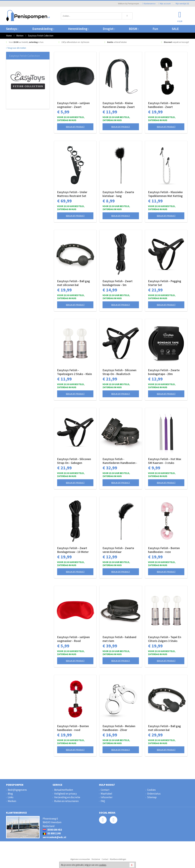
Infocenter (107, 797)
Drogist (109, 29)
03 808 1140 (52, 833)
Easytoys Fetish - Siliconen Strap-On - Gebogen (74, 461)
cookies (103, 865)
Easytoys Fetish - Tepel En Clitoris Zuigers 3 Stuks (165, 639)
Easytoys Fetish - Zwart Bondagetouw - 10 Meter (73, 550)
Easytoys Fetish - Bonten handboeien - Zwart (164, 105)
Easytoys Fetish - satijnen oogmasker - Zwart (73, 105)
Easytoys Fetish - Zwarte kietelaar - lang (118, 194)
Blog (10, 794)
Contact (105, 790)
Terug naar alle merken (16, 48)
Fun (155, 29)
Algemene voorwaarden (80, 859)
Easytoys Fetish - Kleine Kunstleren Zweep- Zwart (119, 105)
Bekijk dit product (75, 127)
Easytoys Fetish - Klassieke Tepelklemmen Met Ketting (165, 194)
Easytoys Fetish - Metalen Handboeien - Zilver (119, 728)
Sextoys (12, 29)
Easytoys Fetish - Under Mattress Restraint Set (72, 194)
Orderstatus (154, 794)
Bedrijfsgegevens (17, 790)
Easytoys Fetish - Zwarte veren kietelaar (118, 550)
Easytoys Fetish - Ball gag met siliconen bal (74, 283)
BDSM (134, 29)
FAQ (103, 801)
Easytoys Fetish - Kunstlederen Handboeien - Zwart (120, 461)
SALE (175, 29)
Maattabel (106, 794)
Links (11, 797)
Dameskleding (43, 29)
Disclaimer (96, 859)
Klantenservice (149, 4)
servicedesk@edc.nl (54, 837)
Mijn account (165, 4)
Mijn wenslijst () (181, 4)
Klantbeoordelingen (118, 859)
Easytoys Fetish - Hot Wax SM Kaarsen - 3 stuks (165, 461)
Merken (12, 801)
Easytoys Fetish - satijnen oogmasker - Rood (73, 639)
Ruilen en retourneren (66, 801)
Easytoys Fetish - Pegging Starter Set (165, 283)
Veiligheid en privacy (66, 794)
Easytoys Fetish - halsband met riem (119, 639)
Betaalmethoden (64, 790)
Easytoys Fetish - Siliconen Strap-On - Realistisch (119, 372)
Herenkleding (78, 29)
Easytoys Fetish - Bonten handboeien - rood (73, 728)
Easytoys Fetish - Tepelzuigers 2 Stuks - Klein (74, 372)
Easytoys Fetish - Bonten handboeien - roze (164, 550)
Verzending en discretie (67, 797)
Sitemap (152, 797)
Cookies (151, 790)
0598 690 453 (52, 830)
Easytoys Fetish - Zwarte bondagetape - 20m (164, 372)
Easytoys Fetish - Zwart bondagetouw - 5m (118, 283)
